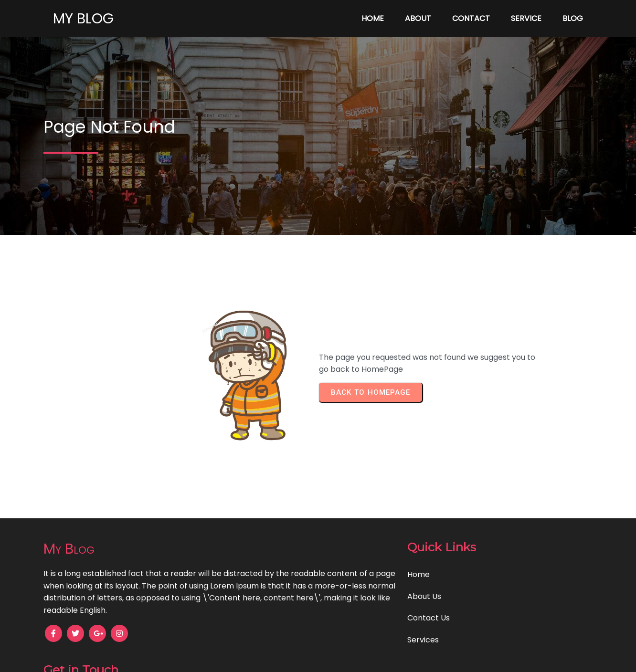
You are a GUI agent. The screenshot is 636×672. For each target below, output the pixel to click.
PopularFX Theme (350, 658)
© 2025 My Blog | (285, 658)
